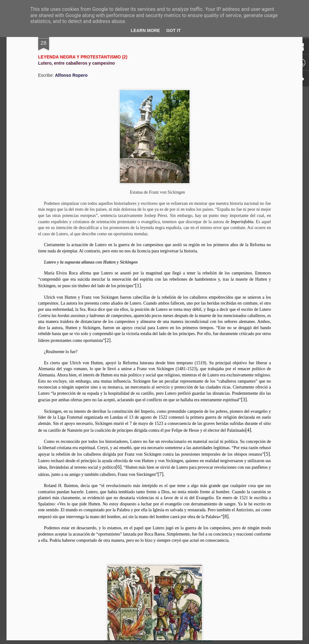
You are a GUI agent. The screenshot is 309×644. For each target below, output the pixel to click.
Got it (173, 30)
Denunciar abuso (199, 641)
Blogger (179, 641)
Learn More (145, 30)
